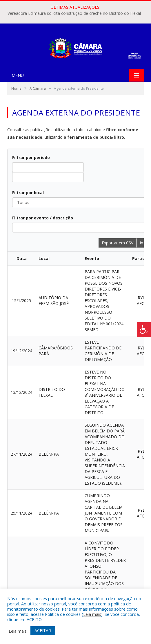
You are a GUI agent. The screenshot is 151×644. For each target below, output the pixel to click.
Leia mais (92, 614)
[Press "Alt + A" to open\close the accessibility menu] (144, 330)
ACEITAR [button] (43, 631)
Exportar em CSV (118, 243)
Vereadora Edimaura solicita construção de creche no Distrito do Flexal (74, 13)
